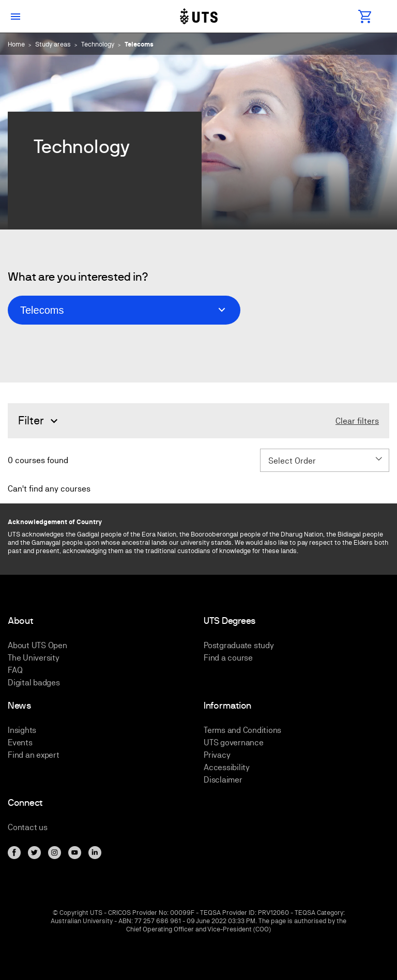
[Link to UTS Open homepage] (198, 16)
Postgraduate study (239, 645)
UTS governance (234, 742)
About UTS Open (37, 645)
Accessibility (227, 767)
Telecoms (139, 44)
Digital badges (34, 683)
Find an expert (34, 755)
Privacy (217, 755)
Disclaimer (223, 780)
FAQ (15, 670)
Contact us (28, 827)
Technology (98, 44)
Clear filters (357, 421)
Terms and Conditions (242, 730)
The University (34, 658)
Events (20, 742)
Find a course (228, 658)
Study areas (53, 44)
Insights (22, 730)
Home (16, 44)
